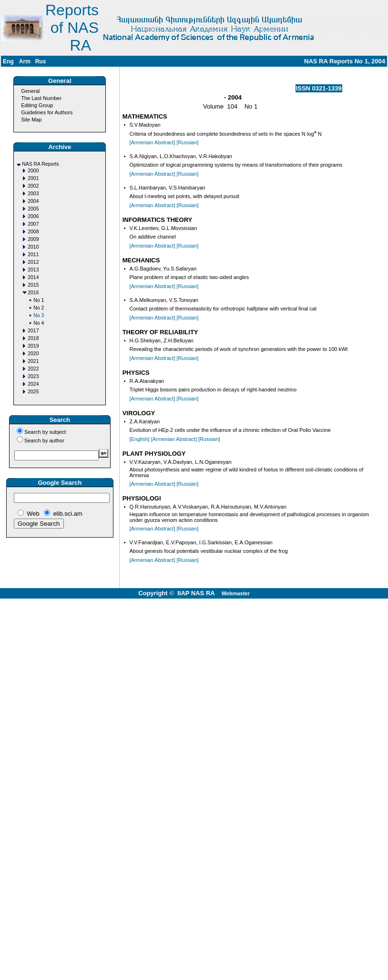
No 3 (39, 315)
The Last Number (41, 98)
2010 (33, 247)
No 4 (39, 323)
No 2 (39, 308)
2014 (33, 277)
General (30, 91)
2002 (33, 186)
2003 (33, 194)
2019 (33, 346)
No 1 (39, 300)
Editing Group (37, 105)
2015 (33, 285)
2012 (33, 262)
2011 (33, 255)
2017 (33, 331)
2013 (33, 270)
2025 (33, 392)
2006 (33, 216)
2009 (33, 239)
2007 (33, 224)
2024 (33, 384)
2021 (33, 361)
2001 (33, 178)
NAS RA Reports (40, 164)
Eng (8, 61)
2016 (33, 293)
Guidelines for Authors (47, 112)
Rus (41, 61)
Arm (25, 61)
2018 (33, 338)
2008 (33, 232)
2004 (33, 201)
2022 (33, 369)
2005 (33, 209)
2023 (33, 376)
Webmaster (236, 593)
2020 (33, 354)
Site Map (31, 120)
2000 (33, 171)
